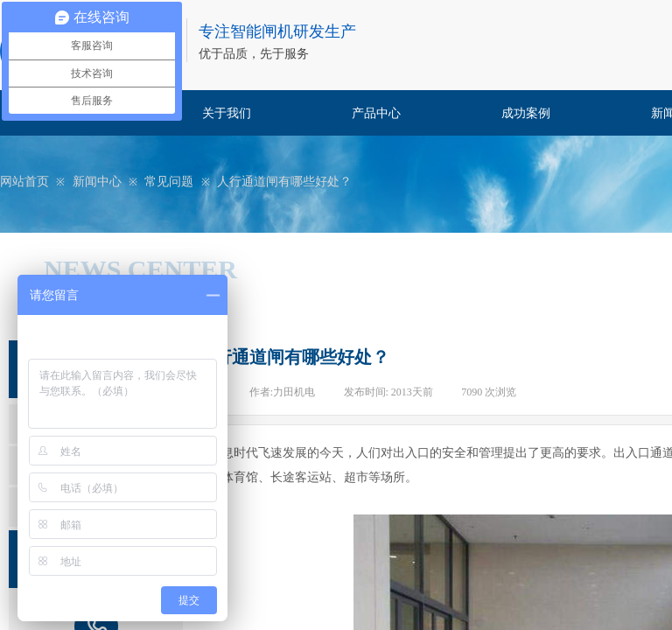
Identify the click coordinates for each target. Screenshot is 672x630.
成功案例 (526, 113)
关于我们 (227, 113)
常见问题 (169, 182)
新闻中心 (97, 182)
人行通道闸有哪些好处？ (284, 182)
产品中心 (376, 113)
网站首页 (24, 182)
